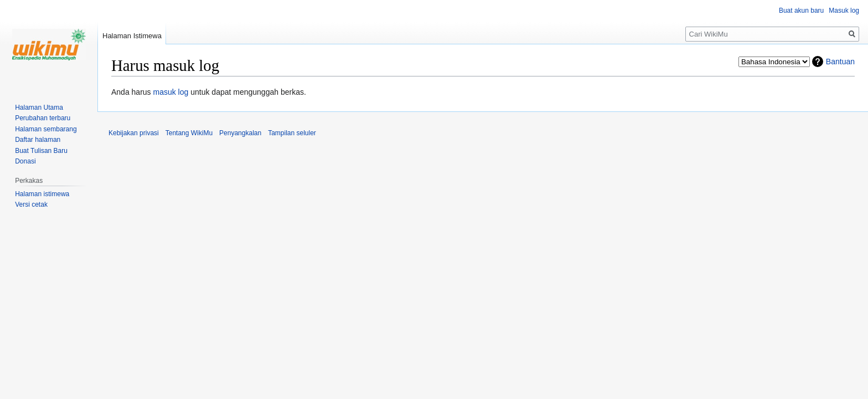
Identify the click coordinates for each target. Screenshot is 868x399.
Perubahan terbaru (43, 118)
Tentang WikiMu (189, 133)
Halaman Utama (39, 108)
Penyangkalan (240, 133)
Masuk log (844, 11)
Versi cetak (31, 204)
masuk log (171, 92)
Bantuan (840, 62)
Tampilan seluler (292, 133)
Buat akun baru (801, 11)
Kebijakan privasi (134, 133)
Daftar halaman (38, 140)
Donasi (25, 161)
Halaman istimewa (42, 194)
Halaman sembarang (46, 129)
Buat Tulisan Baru (41, 151)
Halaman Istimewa (132, 36)
